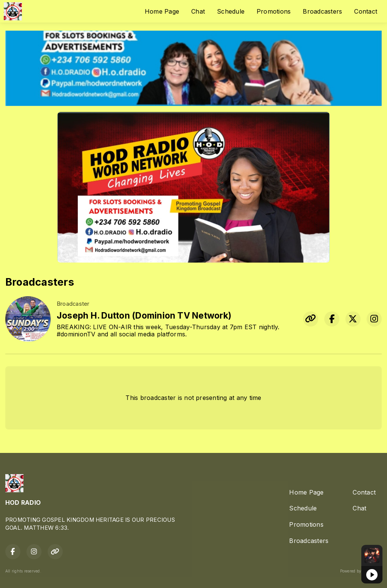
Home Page (162, 11)
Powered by (361, 571)
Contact (366, 11)
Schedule (231, 11)
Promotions (274, 11)
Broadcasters (322, 11)
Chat (198, 11)
